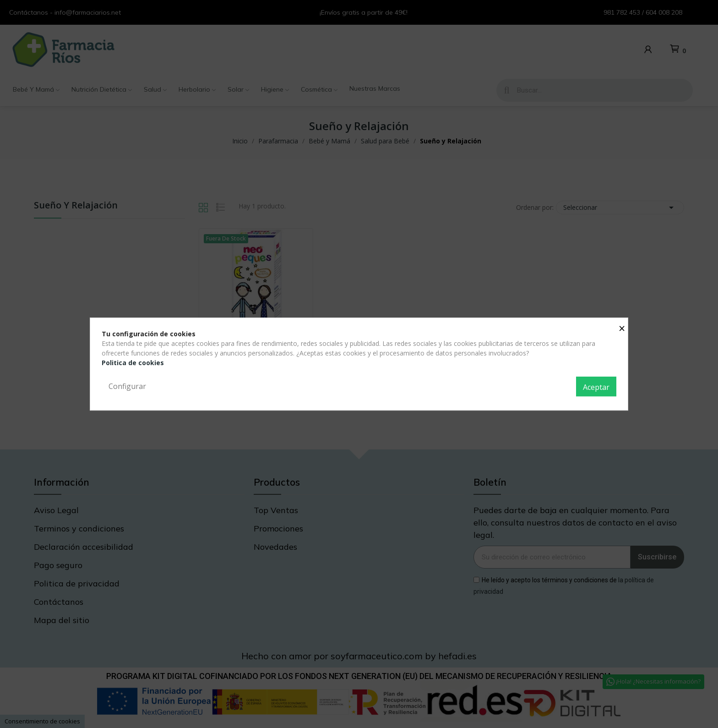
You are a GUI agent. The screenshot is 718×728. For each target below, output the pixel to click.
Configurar (127, 386)
